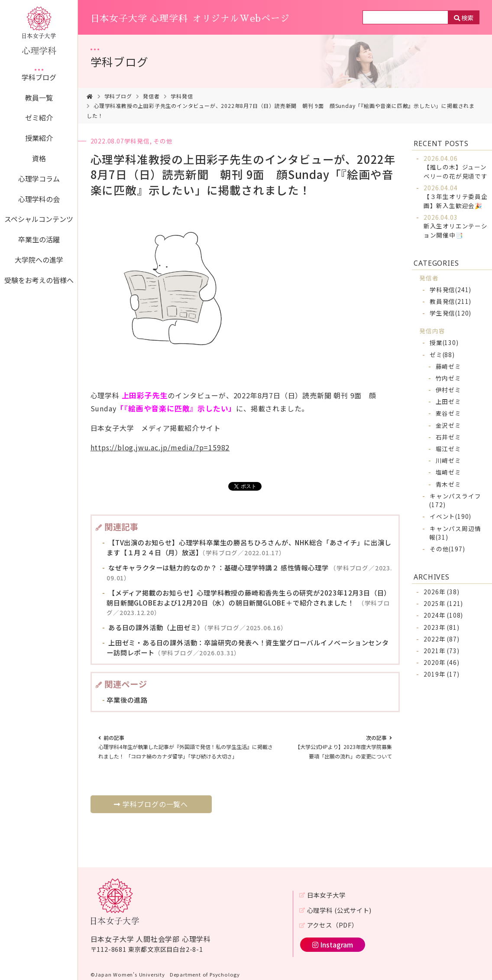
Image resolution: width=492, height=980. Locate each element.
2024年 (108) (443, 615)
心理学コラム (39, 179)
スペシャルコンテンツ (39, 219)
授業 (444, 342)
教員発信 (450, 301)
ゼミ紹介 (39, 117)
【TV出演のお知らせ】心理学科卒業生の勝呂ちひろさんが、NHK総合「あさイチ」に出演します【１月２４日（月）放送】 (249, 547)
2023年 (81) (441, 627)
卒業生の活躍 (39, 239)
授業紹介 (39, 138)
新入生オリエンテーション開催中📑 (456, 226)
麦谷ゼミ (448, 413)
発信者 (151, 96)
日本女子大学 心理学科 (190, 19)
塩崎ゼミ (448, 472)
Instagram (333, 944)
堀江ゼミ (448, 449)
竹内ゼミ (448, 378)
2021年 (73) (441, 651)
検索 (467, 18)
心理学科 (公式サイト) (340, 910)
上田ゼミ (448, 401)
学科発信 (182, 96)
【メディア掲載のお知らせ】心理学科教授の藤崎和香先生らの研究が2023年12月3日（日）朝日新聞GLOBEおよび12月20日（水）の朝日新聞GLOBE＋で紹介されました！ (249, 602)
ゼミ (442, 355)
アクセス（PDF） (333, 925)
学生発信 (450, 313)
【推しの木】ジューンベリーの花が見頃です (456, 167)
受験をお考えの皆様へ (39, 280)
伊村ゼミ (448, 390)
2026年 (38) (441, 592)
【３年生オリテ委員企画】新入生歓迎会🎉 (456, 197)
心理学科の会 (39, 199)
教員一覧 (39, 98)
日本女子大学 (326, 895)
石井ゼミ (448, 437)
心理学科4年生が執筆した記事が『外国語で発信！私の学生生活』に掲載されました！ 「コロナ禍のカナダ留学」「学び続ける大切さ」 (186, 747)
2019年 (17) (441, 674)
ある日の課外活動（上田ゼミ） (197, 627)
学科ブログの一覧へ (151, 804)
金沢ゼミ (448, 425)
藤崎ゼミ (448, 366)
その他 (163, 141)
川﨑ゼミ (448, 460)
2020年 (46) (441, 662)
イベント (450, 516)
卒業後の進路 (127, 700)
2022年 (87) (441, 639)
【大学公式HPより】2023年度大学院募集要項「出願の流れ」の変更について (343, 747)
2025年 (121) (443, 603)
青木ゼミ (448, 484)
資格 (39, 158)
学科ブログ (39, 77)
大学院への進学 (39, 260)
